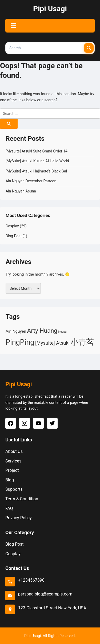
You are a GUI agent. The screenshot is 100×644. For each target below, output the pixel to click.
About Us (14, 451)
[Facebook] (11, 423)
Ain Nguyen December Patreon (31, 181)
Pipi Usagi (50, 9)
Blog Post (14, 236)
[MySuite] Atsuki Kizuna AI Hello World (37, 161)
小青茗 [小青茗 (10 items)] (82, 342)
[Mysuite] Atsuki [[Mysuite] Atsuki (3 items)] (52, 343)
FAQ (9, 508)
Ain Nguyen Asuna (21, 191)
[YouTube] (38, 423)
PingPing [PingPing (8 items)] (20, 342)
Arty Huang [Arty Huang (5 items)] (42, 331)
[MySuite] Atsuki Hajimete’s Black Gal (36, 171)
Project (12, 470)
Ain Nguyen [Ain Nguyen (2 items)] (16, 331)
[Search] (89, 48)
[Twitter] (52, 423)
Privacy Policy (19, 518)
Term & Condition (22, 499)
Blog (10, 480)
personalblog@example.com (45, 594)
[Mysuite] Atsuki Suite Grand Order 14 (37, 151)
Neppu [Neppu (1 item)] (63, 332)
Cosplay (12, 226)
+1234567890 (31, 580)
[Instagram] (25, 423)
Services (13, 461)
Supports (14, 489)
